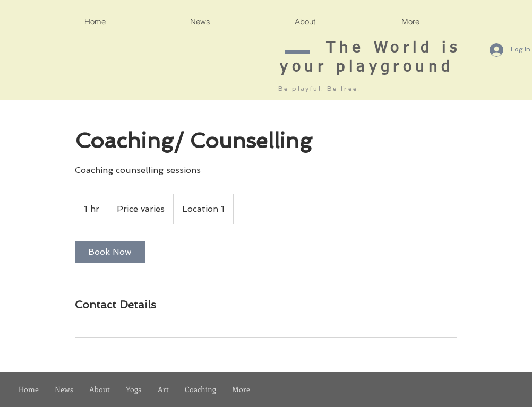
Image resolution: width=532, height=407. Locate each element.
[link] (110, 252)
